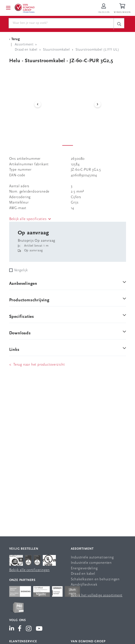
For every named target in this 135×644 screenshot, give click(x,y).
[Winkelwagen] (123, 9)
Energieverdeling (84, 568)
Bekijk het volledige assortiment (97, 595)
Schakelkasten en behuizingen (95, 579)
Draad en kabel (83, 574)
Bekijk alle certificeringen (30, 570)
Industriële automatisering (92, 557)
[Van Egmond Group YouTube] (39, 629)
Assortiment (82, 549)
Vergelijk (21, 270)
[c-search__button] (119, 24)
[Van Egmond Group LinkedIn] (13, 629)
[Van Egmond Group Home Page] (25, 8)
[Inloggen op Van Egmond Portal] (104, 9)
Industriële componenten (91, 563)
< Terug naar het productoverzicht (37, 365)
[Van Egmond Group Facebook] (20, 629)
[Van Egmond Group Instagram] (29, 629)
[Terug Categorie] (15, 39)
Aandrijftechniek (84, 585)
